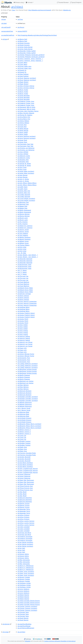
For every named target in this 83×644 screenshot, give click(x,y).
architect (17, 7)
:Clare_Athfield (23, 152)
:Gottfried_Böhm (23, 307)
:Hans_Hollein (23, 325)
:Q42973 (22, 31)
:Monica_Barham (24, 214)
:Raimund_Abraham (24, 391)
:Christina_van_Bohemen (26, 148)
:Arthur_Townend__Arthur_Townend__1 (30, 59)
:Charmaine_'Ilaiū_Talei (25, 144)
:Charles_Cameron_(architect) (27, 607)
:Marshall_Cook (23, 202)
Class (13, 10)
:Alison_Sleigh (23, 133)
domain (6, 624)
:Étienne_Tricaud (23, 504)
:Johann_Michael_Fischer (26, 354)
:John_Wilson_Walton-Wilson (27, 183)
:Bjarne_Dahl (22, 39)
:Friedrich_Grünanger (25, 537)
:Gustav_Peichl (23, 319)
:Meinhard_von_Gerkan (25, 381)
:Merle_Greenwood (24, 210)
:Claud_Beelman (23, 282)
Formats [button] (29, 2)
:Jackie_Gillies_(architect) (26, 171)
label (4, 23)
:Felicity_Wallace (23, 121)
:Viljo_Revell (22, 492)
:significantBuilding (24, 624)
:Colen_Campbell (24, 527)
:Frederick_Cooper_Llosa (26, 101)
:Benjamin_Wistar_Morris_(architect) (29, 424)
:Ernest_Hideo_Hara (24, 66)
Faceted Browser (63, 2)
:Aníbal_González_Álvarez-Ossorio (29, 601)
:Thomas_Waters (23, 245)
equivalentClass (7, 31)
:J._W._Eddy (22, 253)
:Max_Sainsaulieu (24, 560)
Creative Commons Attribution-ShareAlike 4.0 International (60, 641)
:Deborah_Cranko (24, 156)
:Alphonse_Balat (23, 412)
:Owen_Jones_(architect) (26, 572)
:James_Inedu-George (25, 47)
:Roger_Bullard (23, 82)
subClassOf (6, 27)
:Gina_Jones (22, 167)
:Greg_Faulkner (23, 74)
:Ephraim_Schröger (24, 294)
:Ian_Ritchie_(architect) (25, 542)
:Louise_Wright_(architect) (26, 199)
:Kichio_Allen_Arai (24, 191)
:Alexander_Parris (24, 509)
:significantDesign (24, 626)
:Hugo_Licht (22, 348)
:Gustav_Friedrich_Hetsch (26, 313)
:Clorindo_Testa (23, 612)
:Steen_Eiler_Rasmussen (26, 480)
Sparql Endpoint (76, 2)
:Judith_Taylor (22, 187)
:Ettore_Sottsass (23, 296)
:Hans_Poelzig (23, 331)
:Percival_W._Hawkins (25, 115)
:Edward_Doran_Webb (25, 288)
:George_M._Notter (24, 164)
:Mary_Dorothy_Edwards (26, 113)
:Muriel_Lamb (23, 218)
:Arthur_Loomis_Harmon (26, 521)
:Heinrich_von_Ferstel (25, 342)
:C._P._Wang (22, 270)
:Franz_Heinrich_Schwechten (27, 302)
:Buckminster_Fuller (24, 265)
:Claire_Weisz (22, 63)
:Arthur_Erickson (23, 515)
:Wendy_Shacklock (24, 237)
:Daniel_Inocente (24, 43)
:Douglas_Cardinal (24, 441)
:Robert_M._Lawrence (25, 226)
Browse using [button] (19, 2)
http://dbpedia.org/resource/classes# (40, 10)
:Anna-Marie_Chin (24, 117)
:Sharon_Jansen (23, 230)
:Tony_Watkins (23, 234)
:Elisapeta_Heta (23, 160)
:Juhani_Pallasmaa (24, 474)
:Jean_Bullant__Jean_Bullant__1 (28, 255)
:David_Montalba (24, 96)
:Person (21, 27)
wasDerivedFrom (8, 35)
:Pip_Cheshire (23, 222)
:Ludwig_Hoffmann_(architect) (28, 364)
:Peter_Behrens (23, 385)
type (4, 19)
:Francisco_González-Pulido (27, 453)
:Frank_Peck (22, 125)
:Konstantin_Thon (24, 358)
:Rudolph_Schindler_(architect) (28, 397)
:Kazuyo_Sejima (23, 554)
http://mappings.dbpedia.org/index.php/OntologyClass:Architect (37, 35)
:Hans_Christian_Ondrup (26, 86)
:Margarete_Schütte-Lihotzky (27, 370)
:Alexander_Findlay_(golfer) (27, 51)
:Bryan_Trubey (23, 90)
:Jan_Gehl (21, 548)
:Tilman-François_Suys (25, 486)
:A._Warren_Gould (24, 408)
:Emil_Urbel (22, 247)
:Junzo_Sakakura (23, 589)
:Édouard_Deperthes (25, 498)
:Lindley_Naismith (24, 195)
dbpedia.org (67, 10)
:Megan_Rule (22, 206)
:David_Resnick (23, 618)
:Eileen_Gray (22, 447)
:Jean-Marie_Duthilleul (25, 463)
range (6, 632)
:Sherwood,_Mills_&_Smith (26, 107)
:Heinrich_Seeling (24, 336)
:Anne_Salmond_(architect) (27, 136)
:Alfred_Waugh (23, 129)
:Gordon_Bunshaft (24, 457)
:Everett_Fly (22, 70)
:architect (21, 632)
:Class (20, 19)
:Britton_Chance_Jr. (24, 430)
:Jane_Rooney (22, 175)
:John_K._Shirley (23, 179)
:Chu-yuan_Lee (23, 276)
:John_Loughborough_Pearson (28, 469)
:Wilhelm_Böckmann (25, 403)
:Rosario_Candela (24, 577)
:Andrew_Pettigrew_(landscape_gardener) (31, 55)
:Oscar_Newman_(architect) (27, 78)
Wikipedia (28, 641)
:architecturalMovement (26, 628)
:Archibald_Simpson (24, 418)
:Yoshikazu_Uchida (24, 583)
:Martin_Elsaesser (24, 375)
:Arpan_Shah (22, 140)
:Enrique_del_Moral (24, 533)
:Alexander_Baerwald (25, 259)
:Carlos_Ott (22, 436)
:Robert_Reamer (23, 595)
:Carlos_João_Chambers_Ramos (28, 111)
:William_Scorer (23, 241)
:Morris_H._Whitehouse (25, 566)
